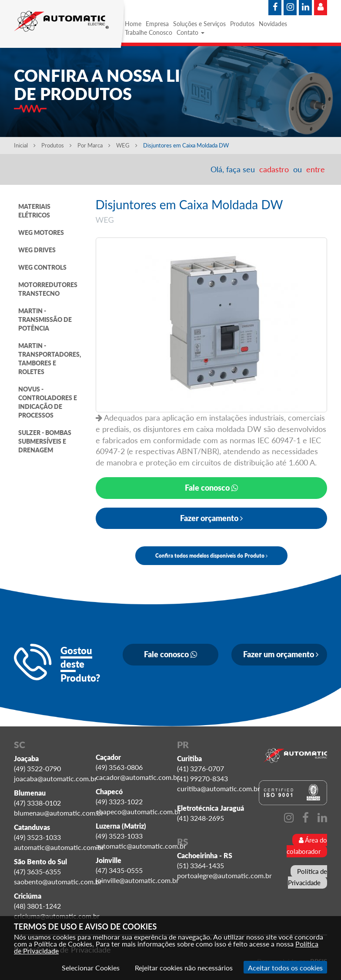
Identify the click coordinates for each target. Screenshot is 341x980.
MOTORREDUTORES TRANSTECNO (48, 289)
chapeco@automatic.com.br (138, 811)
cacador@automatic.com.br (138, 777)
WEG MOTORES (41, 232)
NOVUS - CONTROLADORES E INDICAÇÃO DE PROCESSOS (48, 402)
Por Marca (94, 145)
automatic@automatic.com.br (59, 847)
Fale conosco (211, 488)
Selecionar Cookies (91, 968)
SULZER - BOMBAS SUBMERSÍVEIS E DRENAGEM (45, 441)
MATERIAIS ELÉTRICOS (34, 211)
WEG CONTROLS (42, 267)
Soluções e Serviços (199, 24)
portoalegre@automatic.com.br (224, 875)
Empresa (157, 24)
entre (316, 169)
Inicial (25, 145)
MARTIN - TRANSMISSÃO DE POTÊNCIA (45, 319)
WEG (127, 145)
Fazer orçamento (211, 518)
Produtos (242, 24)
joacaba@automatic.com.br (55, 778)
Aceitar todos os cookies (285, 968)
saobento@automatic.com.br (58, 881)
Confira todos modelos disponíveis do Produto (211, 556)
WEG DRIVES (37, 250)
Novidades (273, 24)
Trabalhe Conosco (149, 32)
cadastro (274, 169)
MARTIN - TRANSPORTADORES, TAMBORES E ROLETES (50, 359)
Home (133, 24)
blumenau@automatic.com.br (59, 813)
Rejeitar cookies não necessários (184, 968)
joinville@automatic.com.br (137, 880)
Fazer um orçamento (281, 654)
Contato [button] (191, 32)
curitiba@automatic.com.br (219, 788)
